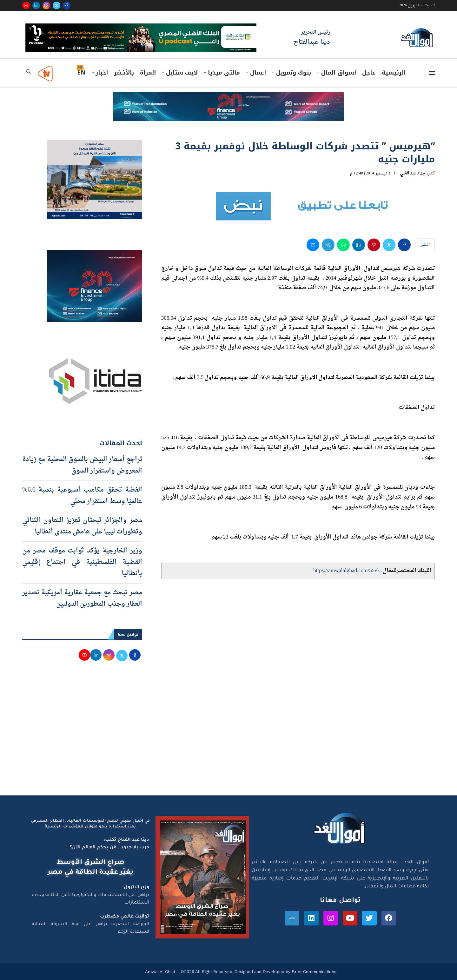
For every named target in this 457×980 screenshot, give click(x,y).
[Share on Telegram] (328, 245)
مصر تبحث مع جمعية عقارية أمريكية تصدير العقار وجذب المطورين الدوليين (82, 598)
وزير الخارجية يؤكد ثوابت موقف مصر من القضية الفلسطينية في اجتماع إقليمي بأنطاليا (82, 562)
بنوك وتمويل (294, 73)
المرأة (148, 73)
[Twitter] (56, 5)
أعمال (258, 73)
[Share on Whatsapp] (343, 245)
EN (81, 73)
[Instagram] (46, 5)
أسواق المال (339, 73)
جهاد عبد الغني (413, 173)
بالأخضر (124, 73)
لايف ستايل (182, 73)
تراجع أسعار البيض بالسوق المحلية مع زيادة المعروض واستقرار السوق (82, 465)
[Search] (29, 73)
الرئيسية (394, 73)
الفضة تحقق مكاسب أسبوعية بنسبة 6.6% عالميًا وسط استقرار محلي (82, 496)
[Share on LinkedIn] (359, 245)
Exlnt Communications (313, 972)
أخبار (102, 73)
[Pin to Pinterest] (374, 245)
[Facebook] (67, 5)
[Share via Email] (313, 245)
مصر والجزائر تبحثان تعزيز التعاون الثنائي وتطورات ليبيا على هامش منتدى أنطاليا (82, 526)
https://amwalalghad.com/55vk (347, 571)
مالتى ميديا (224, 73)
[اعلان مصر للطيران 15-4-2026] (95, 146)
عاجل (369, 73)
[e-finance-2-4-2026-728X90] (228, 98)
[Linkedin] (36, 5)
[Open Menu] (432, 73)
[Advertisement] (228, 735)
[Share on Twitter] (389, 245)
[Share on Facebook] (404, 245)
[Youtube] (26, 5)
